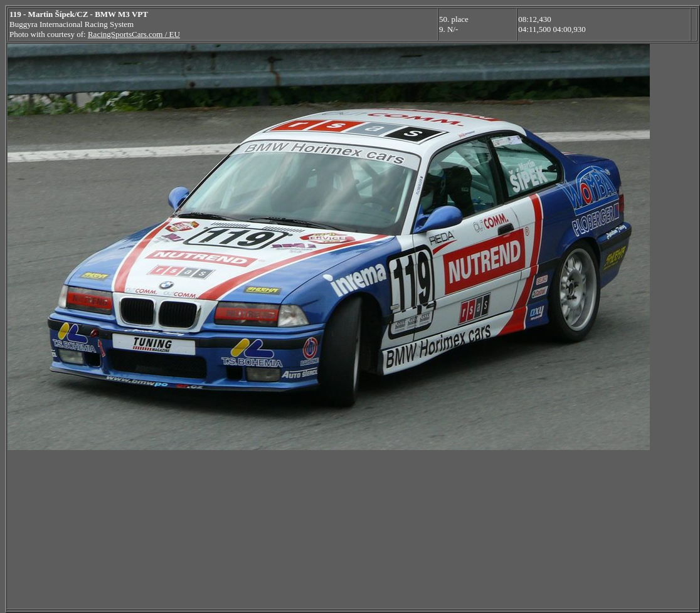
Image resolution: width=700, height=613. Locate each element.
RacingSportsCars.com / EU (134, 34)
